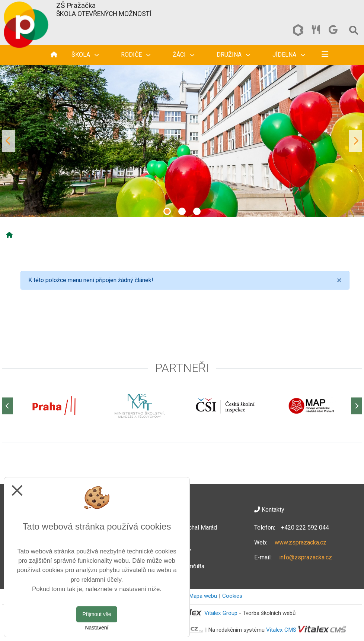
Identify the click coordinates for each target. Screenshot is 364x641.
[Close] (339, 280)
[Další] (357, 406)
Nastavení (97, 628)
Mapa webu (203, 596)
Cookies (232, 596)
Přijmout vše (97, 614)
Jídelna (289, 55)
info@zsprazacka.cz (306, 557)
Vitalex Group (221, 613)
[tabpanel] (182, 141)
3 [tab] (197, 211)
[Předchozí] (7, 406)
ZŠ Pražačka (76, 5)
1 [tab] (167, 211)
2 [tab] (182, 211)
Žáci (183, 55)
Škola (85, 55)
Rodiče (136, 55)
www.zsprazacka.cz (301, 542)
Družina (233, 55)
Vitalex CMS (281, 630)
